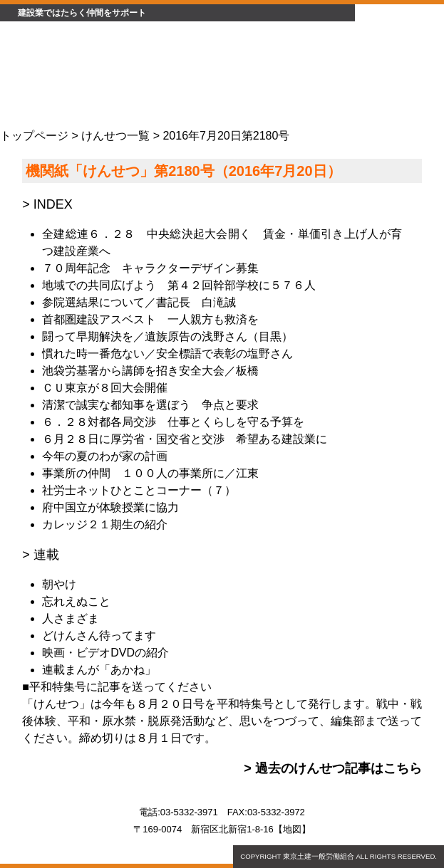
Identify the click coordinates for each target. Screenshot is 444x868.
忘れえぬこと (76, 601)
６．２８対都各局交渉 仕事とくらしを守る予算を (173, 422)
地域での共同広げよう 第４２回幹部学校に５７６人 (179, 285)
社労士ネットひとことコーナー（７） (139, 490)
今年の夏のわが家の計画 (105, 456)
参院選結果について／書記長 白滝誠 (139, 302)
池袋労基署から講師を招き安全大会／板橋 (150, 371)
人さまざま (71, 618)
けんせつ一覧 (115, 136)
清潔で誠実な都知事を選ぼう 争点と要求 (150, 405)
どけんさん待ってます (99, 636)
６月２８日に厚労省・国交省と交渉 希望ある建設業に (185, 439)
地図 (292, 829)
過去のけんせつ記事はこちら (339, 768)
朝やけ (59, 584)
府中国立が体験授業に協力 (110, 507)
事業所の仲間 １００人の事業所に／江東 (150, 473)
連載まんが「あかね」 (99, 670)
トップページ (34, 136)
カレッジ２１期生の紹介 (105, 524)
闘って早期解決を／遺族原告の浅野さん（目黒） (167, 336)
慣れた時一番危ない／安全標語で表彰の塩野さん (167, 354)
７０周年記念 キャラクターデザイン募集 (150, 268)
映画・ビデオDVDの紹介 (105, 653)
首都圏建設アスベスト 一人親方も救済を (150, 319)
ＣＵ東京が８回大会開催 (105, 388)
